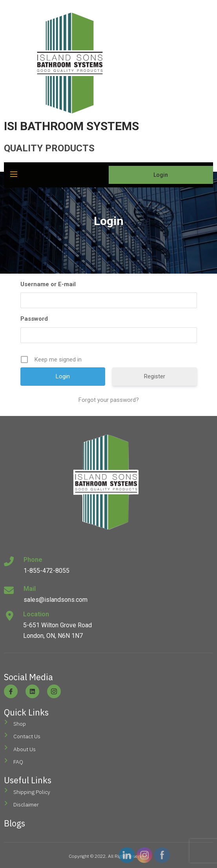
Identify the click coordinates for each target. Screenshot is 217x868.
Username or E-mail (48, 284)
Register (155, 376)
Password (34, 319)
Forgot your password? (109, 400)
